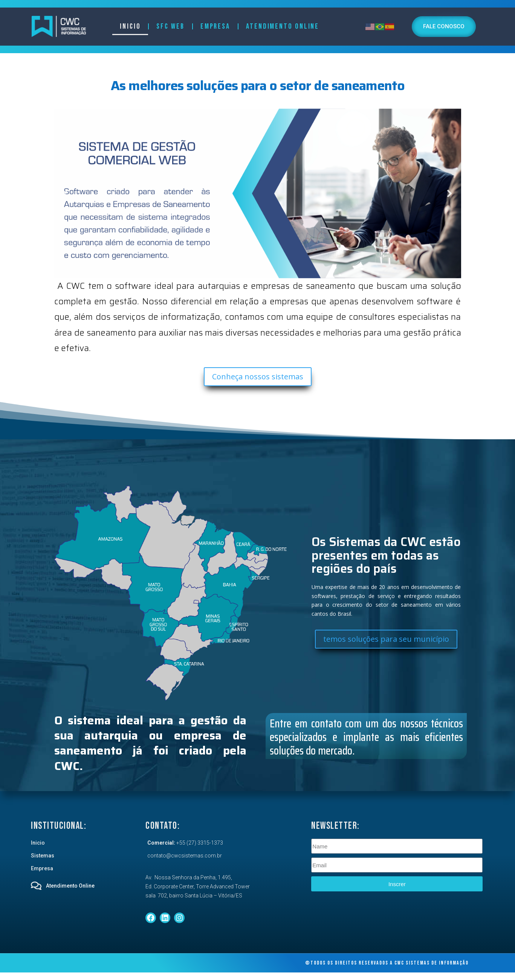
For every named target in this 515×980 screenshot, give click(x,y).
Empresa (215, 26)
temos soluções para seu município (386, 639)
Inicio (130, 26)
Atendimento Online (283, 26)
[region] (258, 193)
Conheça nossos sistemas (258, 377)
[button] (258, 193)
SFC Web (170, 26)
